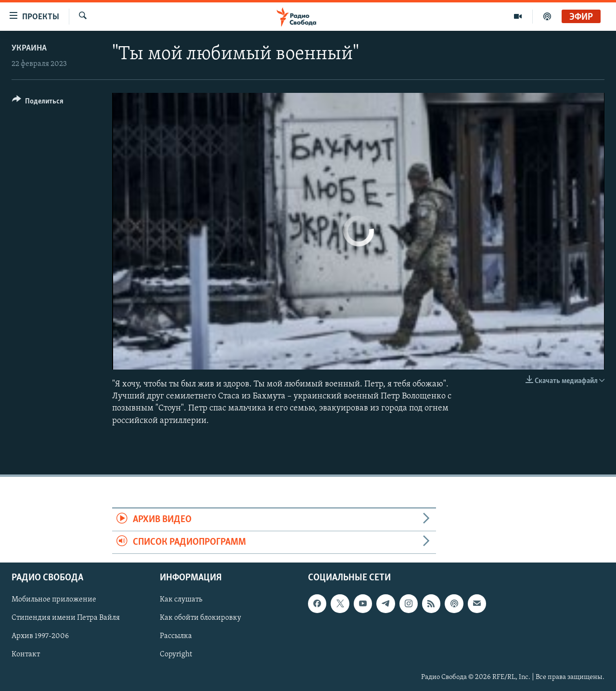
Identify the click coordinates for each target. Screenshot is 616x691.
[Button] (38, 103)
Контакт (26, 655)
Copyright (176, 655)
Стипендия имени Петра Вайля (66, 618)
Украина (29, 48)
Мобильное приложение (54, 600)
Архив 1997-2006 (40, 637)
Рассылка (176, 637)
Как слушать (181, 600)
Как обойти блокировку (200, 618)
